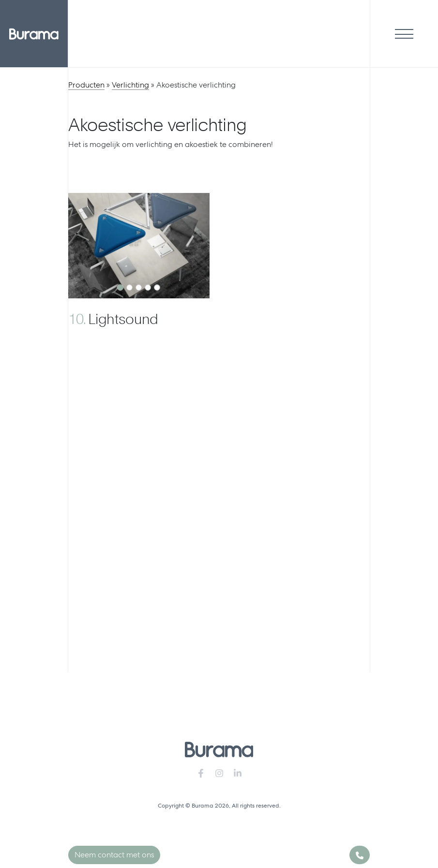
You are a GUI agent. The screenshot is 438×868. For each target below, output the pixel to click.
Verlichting (130, 85)
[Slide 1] (120, 287)
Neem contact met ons (114, 855)
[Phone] (360, 855)
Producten (86, 85)
